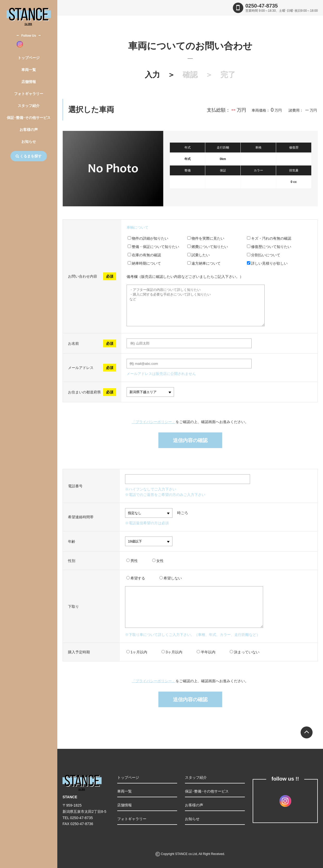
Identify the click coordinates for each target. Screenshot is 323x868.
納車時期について (144, 263)
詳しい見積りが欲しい (267, 263)
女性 (158, 561)
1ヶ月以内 (137, 652)
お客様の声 (29, 130)
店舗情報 (29, 82)
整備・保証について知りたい (153, 247)
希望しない (171, 578)
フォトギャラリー (29, 94)
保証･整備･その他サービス (29, 118)
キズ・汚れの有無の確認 (269, 238)
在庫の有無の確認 (144, 255)
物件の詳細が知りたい (148, 238)
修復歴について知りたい (269, 247)
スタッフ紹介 (29, 106)
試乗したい (198, 255)
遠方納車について (204, 263)
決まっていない (245, 652)
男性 (132, 561)
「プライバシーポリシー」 (154, 422)
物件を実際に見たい (206, 238)
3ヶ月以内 (172, 652)
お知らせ (29, 142)
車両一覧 (29, 70)
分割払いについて (264, 255)
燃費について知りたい (208, 247)
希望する (136, 578)
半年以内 (206, 652)
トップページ (29, 58)
